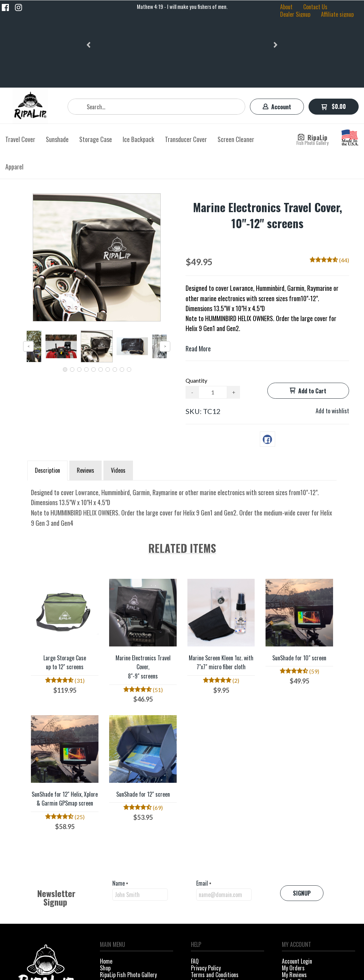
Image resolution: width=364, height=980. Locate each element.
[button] (89, 7)
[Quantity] (213, 322)
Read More (198, 278)
